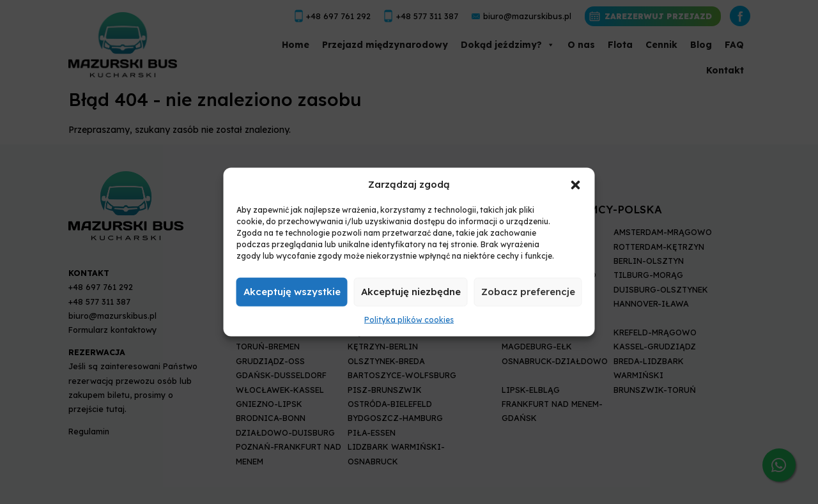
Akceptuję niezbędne (411, 292)
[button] (576, 184)
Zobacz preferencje (528, 292)
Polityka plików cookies (409, 320)
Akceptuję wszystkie (292, 292)
